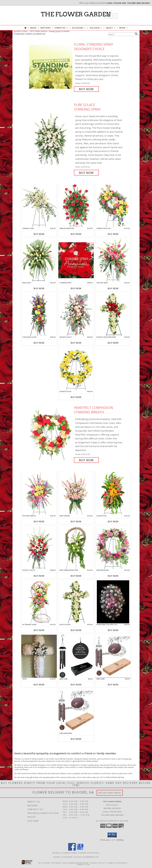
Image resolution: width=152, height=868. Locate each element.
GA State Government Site (86, 857)
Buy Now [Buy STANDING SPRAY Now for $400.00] (76, 288)
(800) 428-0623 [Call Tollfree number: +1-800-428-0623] (117, 815)
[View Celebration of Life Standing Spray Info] (113, 206)
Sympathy (61, 28)
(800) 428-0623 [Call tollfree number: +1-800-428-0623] (143, 3)
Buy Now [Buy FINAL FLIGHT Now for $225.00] (39, 288)
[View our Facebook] (72, 850)
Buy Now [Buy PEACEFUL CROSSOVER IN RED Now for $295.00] (113, 343)
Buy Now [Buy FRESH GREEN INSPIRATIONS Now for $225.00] (76, 576)
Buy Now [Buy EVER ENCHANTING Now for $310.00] (113, 576)
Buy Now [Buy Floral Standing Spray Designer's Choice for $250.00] (86, 89)
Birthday (46, 28)
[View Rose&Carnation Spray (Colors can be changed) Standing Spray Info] (113, 602)
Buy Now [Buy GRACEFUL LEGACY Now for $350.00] (76, 343)
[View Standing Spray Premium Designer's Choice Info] (76, 260)
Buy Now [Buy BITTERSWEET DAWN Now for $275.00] (39, 630)
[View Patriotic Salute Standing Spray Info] (39, 547)
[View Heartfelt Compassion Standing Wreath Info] (51, 434)
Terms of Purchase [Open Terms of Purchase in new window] (117, 863)
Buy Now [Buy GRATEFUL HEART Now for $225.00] (113, 288)
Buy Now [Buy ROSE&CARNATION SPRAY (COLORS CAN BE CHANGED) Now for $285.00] (113, 630)
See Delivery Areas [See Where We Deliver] (110, 793)
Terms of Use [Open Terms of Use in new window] (83, 864)
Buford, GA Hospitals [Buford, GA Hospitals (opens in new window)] (89, 853)
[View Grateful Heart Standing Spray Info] (113, 260)
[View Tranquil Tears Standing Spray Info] (39, 206)
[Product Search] (121, 34)
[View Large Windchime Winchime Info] (76, 711)
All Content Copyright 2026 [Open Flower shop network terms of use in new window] (52, 863)
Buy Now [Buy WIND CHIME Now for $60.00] (76, 685)
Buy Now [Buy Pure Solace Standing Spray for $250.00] (86, 173)
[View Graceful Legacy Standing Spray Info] (76, 314)
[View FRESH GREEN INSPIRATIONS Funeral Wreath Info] (76, 548)
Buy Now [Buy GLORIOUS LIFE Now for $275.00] (113, 521)
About (111, 28)
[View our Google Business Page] (80, 850)
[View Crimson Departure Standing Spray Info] (76, 206)
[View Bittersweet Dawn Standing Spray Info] (39, 602)
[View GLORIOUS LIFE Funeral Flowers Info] (113, 493)
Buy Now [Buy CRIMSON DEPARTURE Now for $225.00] (76, 234)
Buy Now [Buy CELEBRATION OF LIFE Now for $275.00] (113, 234)
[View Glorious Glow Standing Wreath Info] (76, 369)
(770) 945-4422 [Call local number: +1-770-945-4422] (120, 3)
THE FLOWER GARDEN (76, 14)
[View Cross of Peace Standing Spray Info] (76, 602)
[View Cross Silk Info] (39, 656)
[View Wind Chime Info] (76, 656)
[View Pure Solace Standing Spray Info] (51, 139)
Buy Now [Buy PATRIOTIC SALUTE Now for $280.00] (39, 576)
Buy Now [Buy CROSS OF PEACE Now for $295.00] (76, 630)
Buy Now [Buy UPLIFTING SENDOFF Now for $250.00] (39, 521)
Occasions (79, 28)
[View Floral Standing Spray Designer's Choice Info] (51, 67)
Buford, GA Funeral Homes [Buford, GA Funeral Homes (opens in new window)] (65, 853)
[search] (136, 34)
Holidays (96, 28)
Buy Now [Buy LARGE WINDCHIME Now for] (76, 739)
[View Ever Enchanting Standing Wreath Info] (113, 547)
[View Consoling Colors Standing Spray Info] (39, 314)
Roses (33, 28)
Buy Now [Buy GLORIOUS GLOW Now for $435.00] (76, 397)
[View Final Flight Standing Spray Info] (39, 260)
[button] (111, 16)
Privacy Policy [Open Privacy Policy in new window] (98, 863)
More (124, 28)
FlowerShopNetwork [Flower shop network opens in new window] (78, 863)
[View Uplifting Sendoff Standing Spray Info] (39, 493)
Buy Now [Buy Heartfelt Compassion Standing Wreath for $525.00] (86, 460)
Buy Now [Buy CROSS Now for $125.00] (39, 685)
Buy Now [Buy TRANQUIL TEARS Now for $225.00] (39, 234)
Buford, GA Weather (63, 857)
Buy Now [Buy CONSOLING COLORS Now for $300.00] (39, 343)
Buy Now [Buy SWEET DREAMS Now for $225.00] (76, 521)
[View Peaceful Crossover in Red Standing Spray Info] (113, 314)
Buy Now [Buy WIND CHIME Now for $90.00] (113, 685)
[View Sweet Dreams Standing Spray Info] (76, 493)
